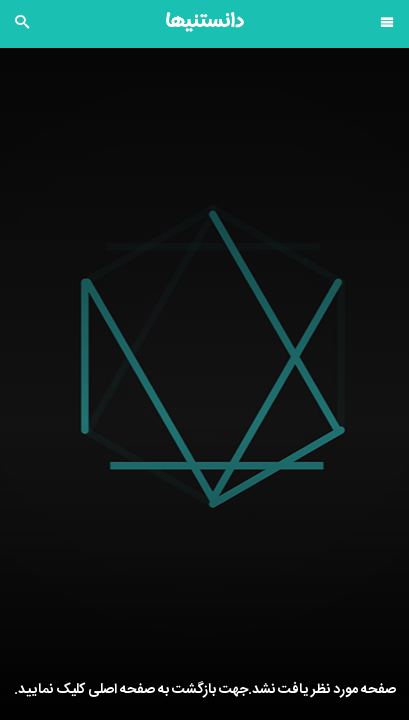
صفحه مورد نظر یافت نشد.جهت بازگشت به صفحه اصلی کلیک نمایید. (205, 690)
